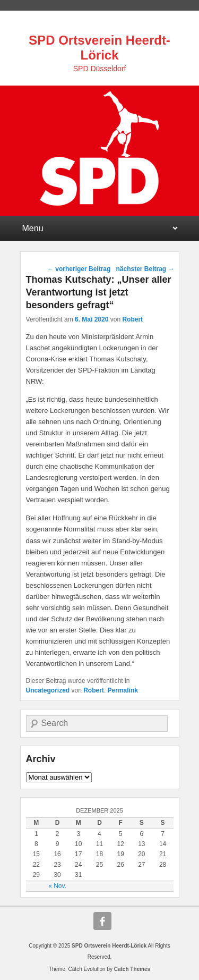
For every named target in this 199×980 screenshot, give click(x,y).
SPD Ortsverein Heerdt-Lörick (99, 48)
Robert (132, 319)
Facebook (102, 921)
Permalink (123, 690)
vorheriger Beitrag (79, 269)
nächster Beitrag (145, 269)
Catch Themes (132, 969)
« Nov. (57, 886)
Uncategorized (48, 690)
